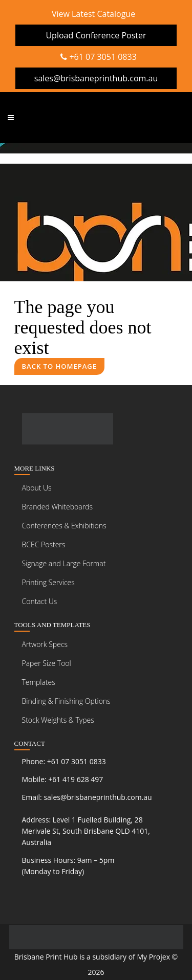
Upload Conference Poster (96, 35)
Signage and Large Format (64, 563)
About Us (37, 488)
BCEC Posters (44, 544)
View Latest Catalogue (93, 14)
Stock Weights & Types (58, 720)
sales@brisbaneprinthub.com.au (96, 78)
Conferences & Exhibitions (64, 526)
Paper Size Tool (47, 663)
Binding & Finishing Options (66, 701)
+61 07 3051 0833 (99, 57)
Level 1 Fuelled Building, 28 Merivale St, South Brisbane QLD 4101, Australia (86, 831)
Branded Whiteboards (57, 507)
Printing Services (48, 582)
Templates (39, 682)
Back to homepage (60, 366)
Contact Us (40, 601)
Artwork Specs (45, 644)
